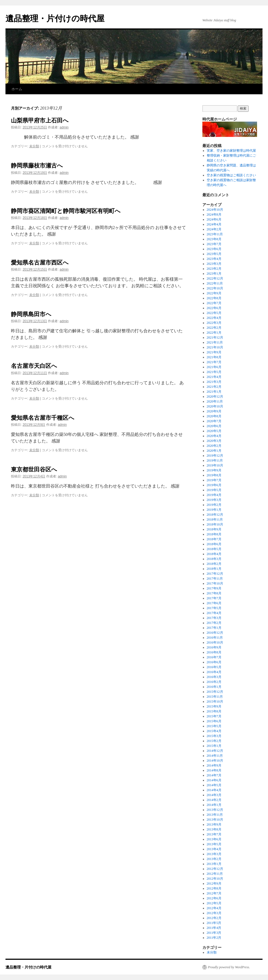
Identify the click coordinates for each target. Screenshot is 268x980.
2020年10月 (215, 406)
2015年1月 (214, 746)
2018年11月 (215, 520)
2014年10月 (215, 761)
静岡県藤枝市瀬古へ (37, 165)
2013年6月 (214, 839)
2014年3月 (214, 795)
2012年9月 (214, 884)
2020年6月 (214, 426)
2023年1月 (214, 274)
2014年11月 (215, 756)
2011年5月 (214, 923)
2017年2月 (214, 623)
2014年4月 (214, 790)
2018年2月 (214, 564)
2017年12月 (215, 574)
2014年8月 (214, 770)
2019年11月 (215, 460)
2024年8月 (214, 215)
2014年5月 (214, 785)
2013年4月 (214, 849)
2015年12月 (215, 692)
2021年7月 (214, 362)
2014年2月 (214, 800)
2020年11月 (215, 401)
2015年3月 (214, 736)
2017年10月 (215, 583)
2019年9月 (214, 470)
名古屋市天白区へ (34, 366)
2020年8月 (214, 416)
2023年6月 (214, 249)
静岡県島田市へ (31, 314)
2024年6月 (214, 219)
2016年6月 (214, 662)
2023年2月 (214, 269)
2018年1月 (214, 569)
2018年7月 (214, 539)
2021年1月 (214, 392)
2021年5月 (214, 372)
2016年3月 (214, 677)
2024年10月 (215, 210)
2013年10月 (215, 820)
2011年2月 (214, 938)
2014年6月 (214, 780)
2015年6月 (214, 721)
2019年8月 (214, 475)
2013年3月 (214, 854)
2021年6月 (214, 367)
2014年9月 (214, 765)
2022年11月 (215, 283)
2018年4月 (214, 554)
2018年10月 (215, 524)
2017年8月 (214, 593)
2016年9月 (214, 647)
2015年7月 (214, 716)
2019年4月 (214, 495)
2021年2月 (214, 387)
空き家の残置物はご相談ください (231, 175)
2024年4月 (214, 224)
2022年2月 (214, 328)
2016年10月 (215, 642)
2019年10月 (215, 465)
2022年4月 (214, 318)
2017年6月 (214, 603)
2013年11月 (215, 815)
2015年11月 (215, 697)
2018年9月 (214, 529)
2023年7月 (214, 244)
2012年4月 (214, 908)
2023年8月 (214, 239)
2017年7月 (214, 598)
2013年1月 (214, 864)
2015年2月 (214, 741)
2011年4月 (214, 928)
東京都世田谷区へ (34, 469)
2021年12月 (215, 338)
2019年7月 (214, 480)
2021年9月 (214, 352)
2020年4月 (214, 436)
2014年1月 (214, 805)
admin (64, 127)
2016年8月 (214, 652)
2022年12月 (215, 278)
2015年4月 (214, 731)
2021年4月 (214, 377)
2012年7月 (214, 893)
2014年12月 (215, 751)
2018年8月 (214, 534)
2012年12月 (215, 869)
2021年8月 (214, 357)
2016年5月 (214, 667)
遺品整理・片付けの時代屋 (55, 18)
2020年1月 (214, 451)
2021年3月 (214, 382)
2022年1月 (214, 333)
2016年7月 (214, 657)
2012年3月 (214, 913)
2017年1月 (214, 628)
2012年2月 (214, 918)
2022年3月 (214, 323)
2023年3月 (214, 264)
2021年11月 (215, 342)
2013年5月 (214, 844)
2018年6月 (214, 544)
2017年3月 (214, 618)
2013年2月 (214, 859)
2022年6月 (214, 308)
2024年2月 (214, 229)
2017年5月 (214, 608)
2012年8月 (214, 888)
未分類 (34, 146)
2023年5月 (214, 254)
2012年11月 (215, 874)
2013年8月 (214, 829)
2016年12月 (215, 633)
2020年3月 (214, 441)
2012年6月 (214, 898)
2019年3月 (214, 500)
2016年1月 (214, 687)
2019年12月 (215, 456)
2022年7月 (214, 303)
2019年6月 (214, 485)
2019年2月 (214, 505)
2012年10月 (215, 879)
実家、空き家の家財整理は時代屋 (231, 151)
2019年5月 (214, 490)
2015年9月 (214, 706)
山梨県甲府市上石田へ (40, 120)
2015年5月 (214, 726)
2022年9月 (214, 293)
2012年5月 (214, 903)
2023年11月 (215, 234)
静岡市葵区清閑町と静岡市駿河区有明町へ (66, 211)
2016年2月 (214, 682)
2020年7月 (214, 421)
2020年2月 (214, 446)
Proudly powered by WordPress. (229, 967)
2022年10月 (215, 288)
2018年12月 (215, 515)
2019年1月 (214, 510)
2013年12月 (215, 810)
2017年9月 (214, 588)
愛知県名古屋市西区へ (40, 262)
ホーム (17, 89)
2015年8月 (214, 711)
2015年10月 (215, 702)
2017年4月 (214, 613)
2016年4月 (214, 672)
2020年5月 (214, 431)
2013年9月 (214, 825)
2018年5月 (214, 549)
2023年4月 (214, 259)
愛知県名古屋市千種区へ (43, 418)
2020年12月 (215, 397)
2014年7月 (214, 775)
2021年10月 (215, 347)
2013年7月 (214, 834)
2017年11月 (215, 579)
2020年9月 (214, 411)
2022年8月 (214, 298)
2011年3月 (214, 933)
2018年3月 (214, 559)
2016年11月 (215, 638)
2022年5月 (214, 313)
